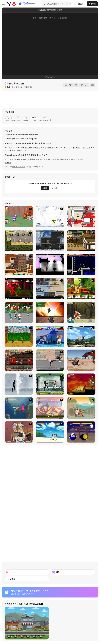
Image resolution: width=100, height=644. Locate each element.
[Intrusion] (50, 241)
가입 (45, 188)
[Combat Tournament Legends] (19, 289)
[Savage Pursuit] (19, 241)
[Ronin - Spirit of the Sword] (81, 312)
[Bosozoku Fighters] (19, 360)
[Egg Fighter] (81, 432)
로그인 (81, 4)
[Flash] (27, 572)
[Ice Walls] (19, 384)
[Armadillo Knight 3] (50, 408)
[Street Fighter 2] (50, 336)
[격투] (73, 572)
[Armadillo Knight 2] (19, 408)
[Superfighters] (81, 265)
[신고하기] (84, 85)
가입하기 (92, 4)
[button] (8, 163)
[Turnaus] (19, 336)
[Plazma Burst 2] (50, 265)
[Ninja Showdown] (50, 384)
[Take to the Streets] (50, 360)
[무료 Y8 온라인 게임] (12, 4)
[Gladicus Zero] (50, 312)
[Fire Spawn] (81, 360)
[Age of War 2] (81, 241)
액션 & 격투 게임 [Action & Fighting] (18, 167)
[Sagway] (19, 312)
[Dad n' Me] (19, 217)
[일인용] (27, 579)
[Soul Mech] (81, 408)
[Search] (43, 4)
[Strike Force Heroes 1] (50, 289)
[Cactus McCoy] (19, 265)
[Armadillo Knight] (81, 384)
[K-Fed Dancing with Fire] (19, 432)
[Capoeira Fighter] (50, 432)
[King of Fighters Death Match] (81, 336)
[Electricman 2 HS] (50, 217)
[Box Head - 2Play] (81, 217)
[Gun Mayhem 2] (81, 289)
